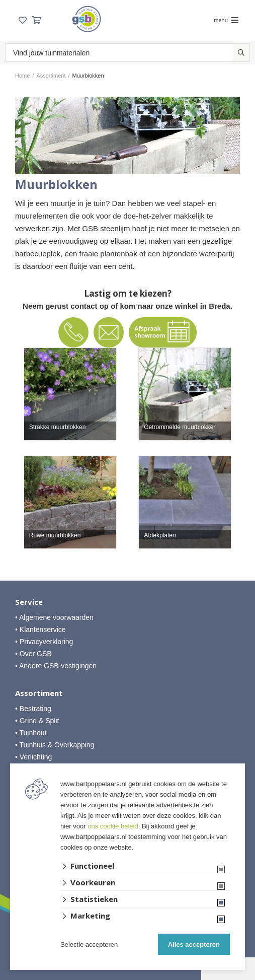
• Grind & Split (37, 721)
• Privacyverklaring (44, 642)
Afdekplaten (160, 536)
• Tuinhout (31, 733)
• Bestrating (33, 709)
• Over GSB (33, 654)
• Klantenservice (40, 629)
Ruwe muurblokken (55, 536)
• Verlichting (33, 757)
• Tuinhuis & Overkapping (55, 745)
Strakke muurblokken (58, 427)
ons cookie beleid (113, 826)
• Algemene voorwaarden (54, 617)
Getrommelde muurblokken (180, 427)
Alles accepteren (194, 944)
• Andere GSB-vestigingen (56, 666)
